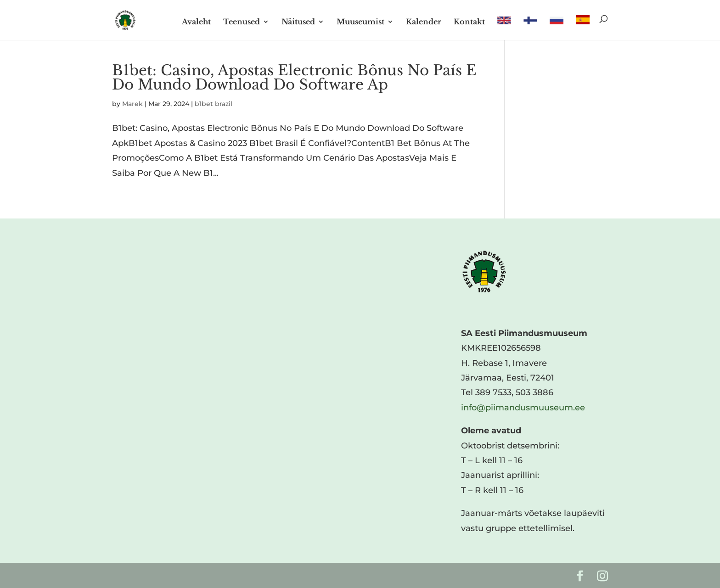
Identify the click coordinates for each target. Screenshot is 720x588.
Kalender (424, 22)
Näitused (298, 22)
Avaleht (196, 22)
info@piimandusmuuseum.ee (523, 408)
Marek (132, 104)
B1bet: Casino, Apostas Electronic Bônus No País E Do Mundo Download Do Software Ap (294, 77)
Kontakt (469, 22)
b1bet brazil (214, 104)
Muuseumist (360, 22)
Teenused (242, 22)
